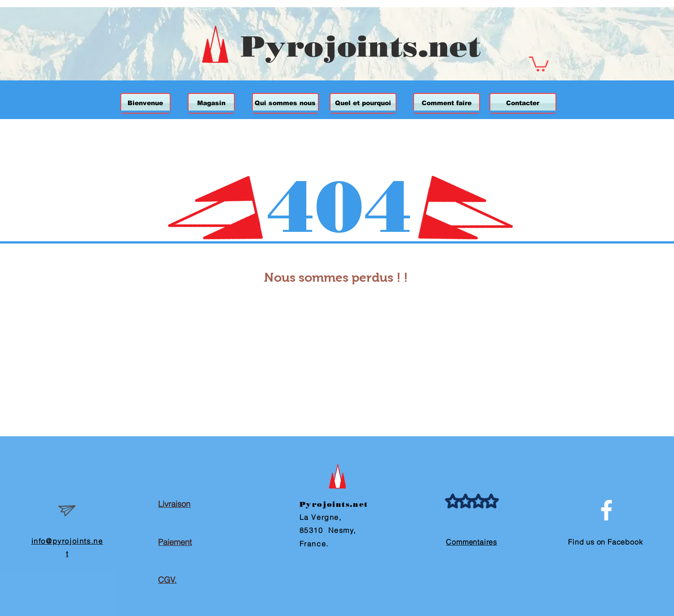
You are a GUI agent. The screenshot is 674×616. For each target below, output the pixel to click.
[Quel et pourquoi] (363, 103)
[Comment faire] (447, 103)
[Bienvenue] (145, 103)
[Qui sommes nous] (285, 103)
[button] (539, 63)
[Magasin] (211, 103)
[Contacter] (523, 103)
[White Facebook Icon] (606, 510)
